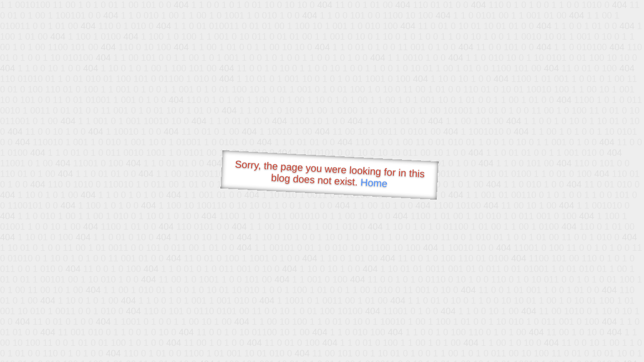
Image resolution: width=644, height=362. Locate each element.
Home (374, 183)
